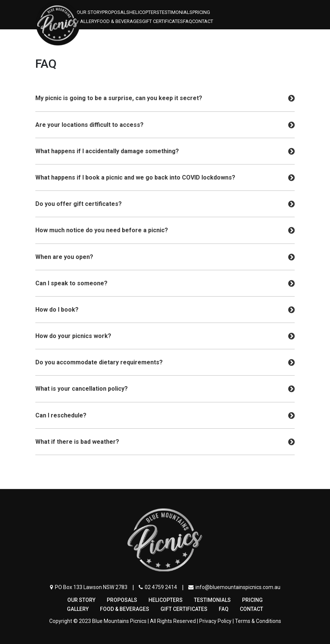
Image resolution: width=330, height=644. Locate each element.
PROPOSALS (116, 12)
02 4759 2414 (158, 587)
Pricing (201, 12)
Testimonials (176, 12)
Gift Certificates (163, 21)
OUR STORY (89, 12)
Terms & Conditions (258, 621)
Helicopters (144, 12)
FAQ (188, 21)
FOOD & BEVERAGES (120, 21)
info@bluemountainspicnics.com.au (234, 587)
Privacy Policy (215, 621)
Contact (203, 21)
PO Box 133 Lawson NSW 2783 (89, 587)
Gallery (87, 21)
